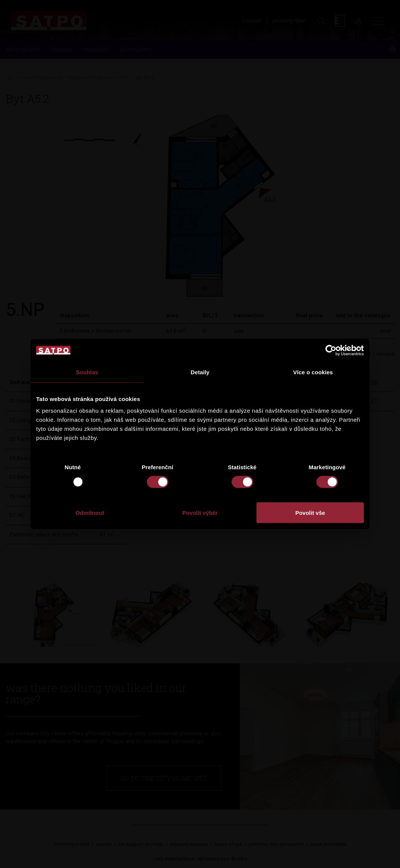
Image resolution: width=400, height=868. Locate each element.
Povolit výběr (200, 513)
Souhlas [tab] (87, 372)
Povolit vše (310, 513)
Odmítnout (90, 513)
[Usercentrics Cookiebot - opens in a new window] (331, 350)
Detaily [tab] (200, 372)
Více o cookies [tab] (313, 372)
